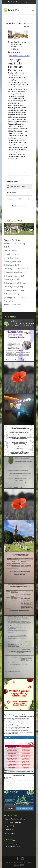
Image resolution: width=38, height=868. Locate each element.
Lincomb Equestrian (11, 254)
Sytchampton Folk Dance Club (15, 298)
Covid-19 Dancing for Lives (15, 819)
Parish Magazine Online (14, 823)
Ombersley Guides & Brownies (15, 283)
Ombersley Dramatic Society (14, 272)
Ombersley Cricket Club (13, 265)
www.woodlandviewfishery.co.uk (19, 55)
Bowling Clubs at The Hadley (14, 243)
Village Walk (8, 301)
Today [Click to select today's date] (19, 199)
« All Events (28, 27)
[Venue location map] (19, 168)
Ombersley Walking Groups (14, 290)
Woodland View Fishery (13, 305)
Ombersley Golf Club (12, 280)
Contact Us (9, 830)
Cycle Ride (7, 247)
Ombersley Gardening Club (14, 276)
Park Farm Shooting (11, 294)
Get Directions (15, 49)
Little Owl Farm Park (11, 258)
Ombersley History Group (13, 287)
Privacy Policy (10, 826)
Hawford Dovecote (11, 251)
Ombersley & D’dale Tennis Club (16, 269)
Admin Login (10, 833)
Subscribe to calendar (18, 206)
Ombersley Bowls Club (12, 261)
